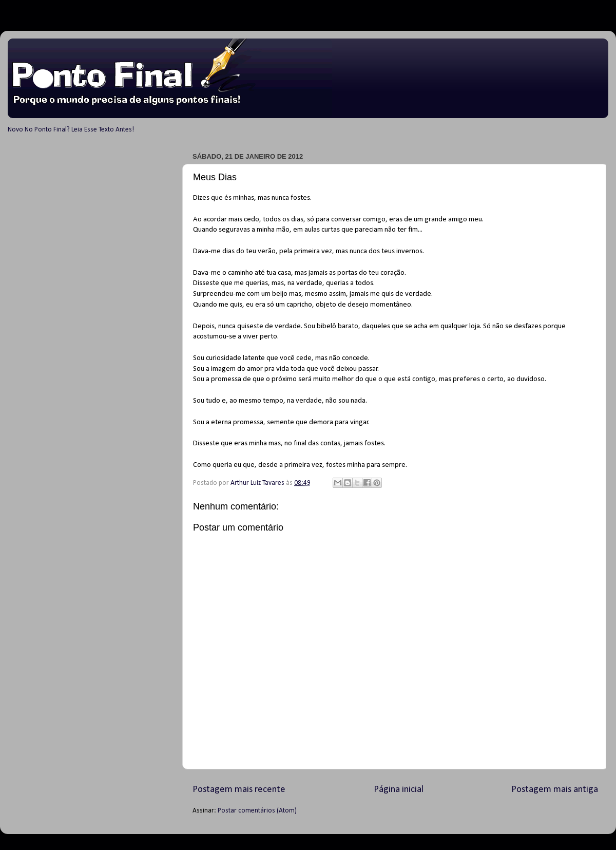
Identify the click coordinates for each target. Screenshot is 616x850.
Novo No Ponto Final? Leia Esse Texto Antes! (71, 130)
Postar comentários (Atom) (257, 811)
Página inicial (399, 790)
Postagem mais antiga (555, 790)
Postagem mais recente (239, 790)
